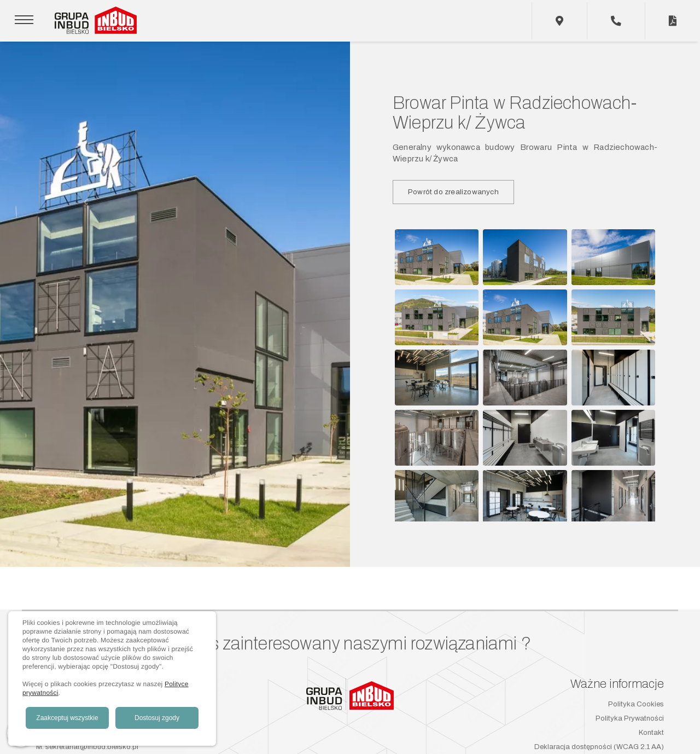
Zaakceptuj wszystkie (67, 718)
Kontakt (651, 733)
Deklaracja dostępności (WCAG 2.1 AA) (599, 747)
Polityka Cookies (636, 704)
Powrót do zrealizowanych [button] (453, 192)
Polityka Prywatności (630, 718)
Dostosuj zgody (157, 718)
